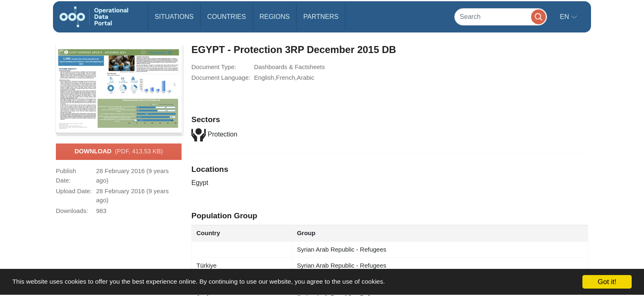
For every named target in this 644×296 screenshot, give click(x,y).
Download (118, 152)
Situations (174, 17)
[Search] (501, 17)
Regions (275, 17)
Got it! (607, 282)
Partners (321, 17)
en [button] (565, 17)
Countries (226, 17)
